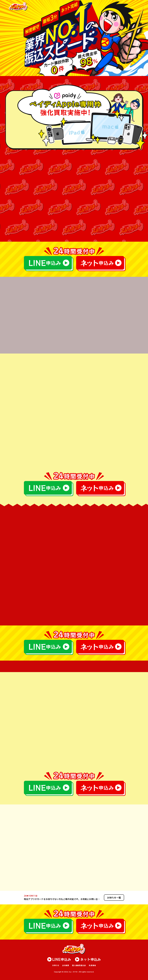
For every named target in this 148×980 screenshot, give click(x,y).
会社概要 (66, 965)
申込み (45, 263)
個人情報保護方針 (79, 965)
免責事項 (92, 965)
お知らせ (56, 965)
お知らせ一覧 (114, 898)
